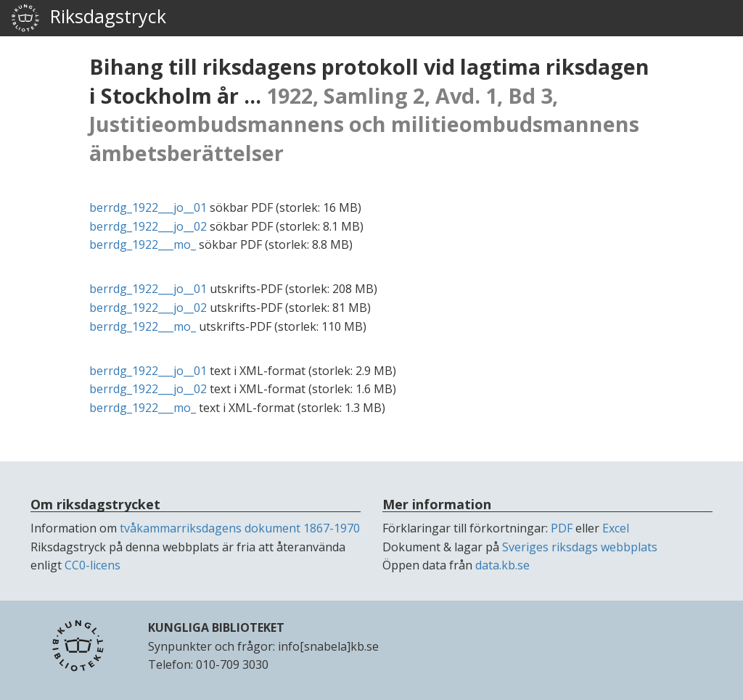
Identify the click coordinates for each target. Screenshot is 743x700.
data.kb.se (502, 565)
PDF (562, 528)
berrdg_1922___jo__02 (148, 226)
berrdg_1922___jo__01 (148, 207)
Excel (616, 528)
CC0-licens (93, 565)
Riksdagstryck (89, 18)
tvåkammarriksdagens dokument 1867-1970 (240, 528)
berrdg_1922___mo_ (143, 244)
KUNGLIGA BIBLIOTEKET (216, 627)
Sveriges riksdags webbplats (580, 547)
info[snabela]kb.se (328, 646)
